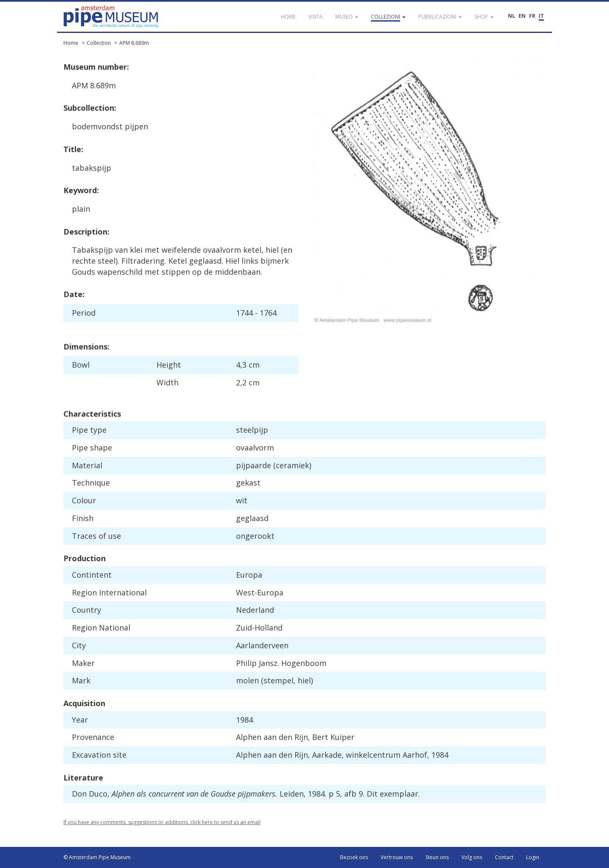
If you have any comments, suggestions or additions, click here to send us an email (162, 822)
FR (532, 16)
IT (541, 16)
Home (71, 43)
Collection (99, 43)
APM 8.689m (134, 43)
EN (522, 16)
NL (512, 16)
